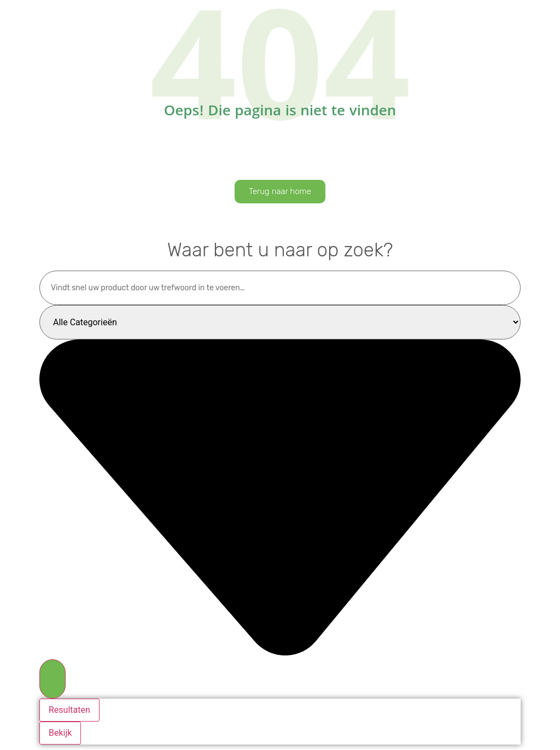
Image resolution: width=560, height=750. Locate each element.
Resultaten (69, 710)
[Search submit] (52, 679)
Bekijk (60, 733)
